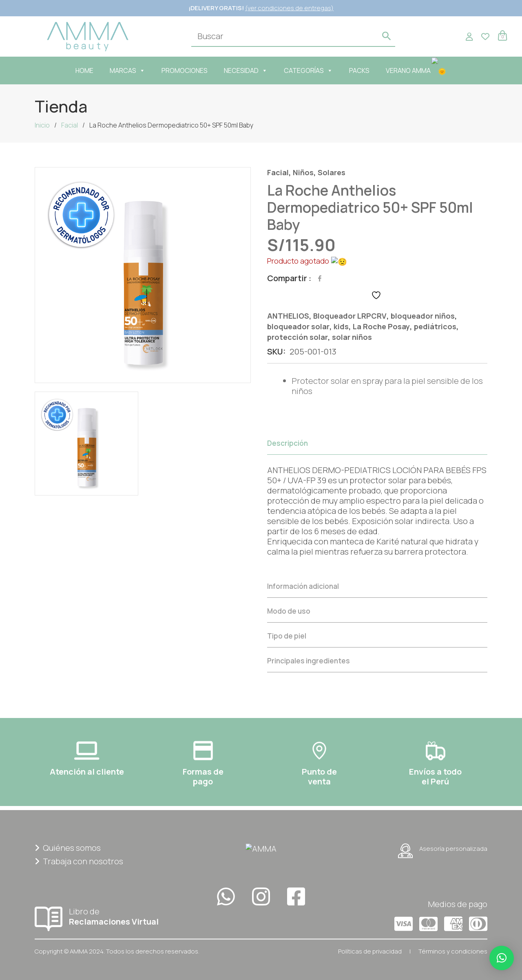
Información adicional (303, 585)
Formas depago (203, 776)
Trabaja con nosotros (79, 860)
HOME (88, 70)
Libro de (106, 915)
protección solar (297, 336)
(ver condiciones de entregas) (289, 8)
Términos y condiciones (453, 950)
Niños (303, 172)
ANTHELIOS (288, 315)
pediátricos (435, 326)
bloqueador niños (423, 315)
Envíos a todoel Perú (435, 776)
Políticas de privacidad (370, 950)
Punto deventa (319, 776)
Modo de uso (289, 610)
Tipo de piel (287, 635)
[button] (502, 958)
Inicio (42, 125)
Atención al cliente (87, 771)
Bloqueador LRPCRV (350, 315)
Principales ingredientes (309, 660)
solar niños (352, 336)
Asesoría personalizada (443, 850)
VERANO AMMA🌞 (416, 70)
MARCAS (132, 70)
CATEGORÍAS (312, 70)
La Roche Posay (381, 326)
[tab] (377, 502)
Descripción (288, 442)
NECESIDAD (250, 70)
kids (341, 326)
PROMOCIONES (189, 70)
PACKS (363, 70)
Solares (332, 172)
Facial (70, 125)
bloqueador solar (298, 326)
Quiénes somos (68, 847)
